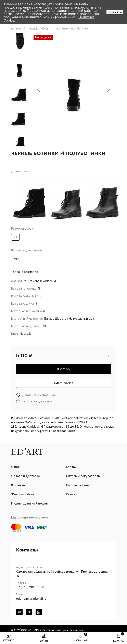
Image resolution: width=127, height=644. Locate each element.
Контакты (18, 485)
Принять (115, 12)
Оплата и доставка (26, 476)
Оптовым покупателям (83, 476)
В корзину (64, 369)
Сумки (71, 494)
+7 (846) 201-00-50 (30, 587)
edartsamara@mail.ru (31, 599)
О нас (15, 467)
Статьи (71, 467)
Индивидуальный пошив (29, 503)
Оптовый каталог (79, 485)
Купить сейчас (63, 383)
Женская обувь (23, 494)
